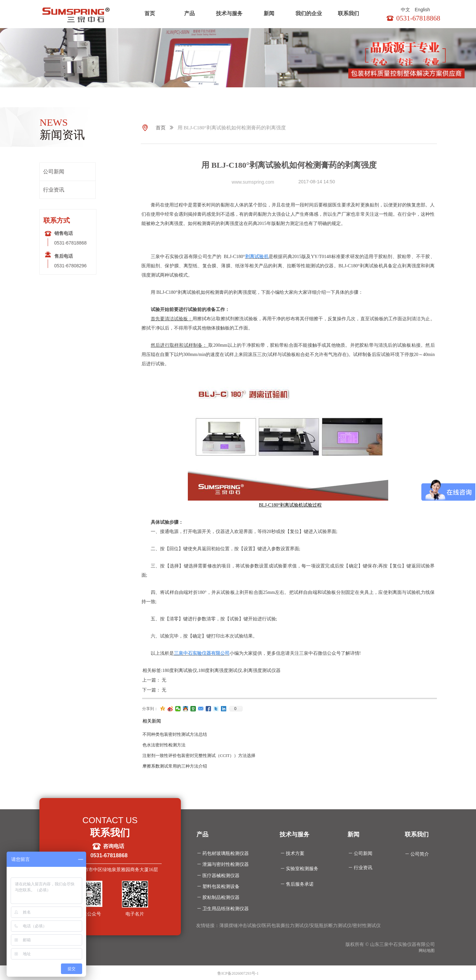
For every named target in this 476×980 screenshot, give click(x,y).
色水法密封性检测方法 (164, 745)
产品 (189, 13)
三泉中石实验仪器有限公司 (202, 653)
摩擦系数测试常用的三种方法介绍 (175, 766)
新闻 (269, 13)
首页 (150, 13)
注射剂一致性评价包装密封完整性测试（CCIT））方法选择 (199, 756)
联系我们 (348, 13)
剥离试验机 (257, 257)
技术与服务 (229, 13)
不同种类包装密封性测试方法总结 (175, 734)
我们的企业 (309, 13)
